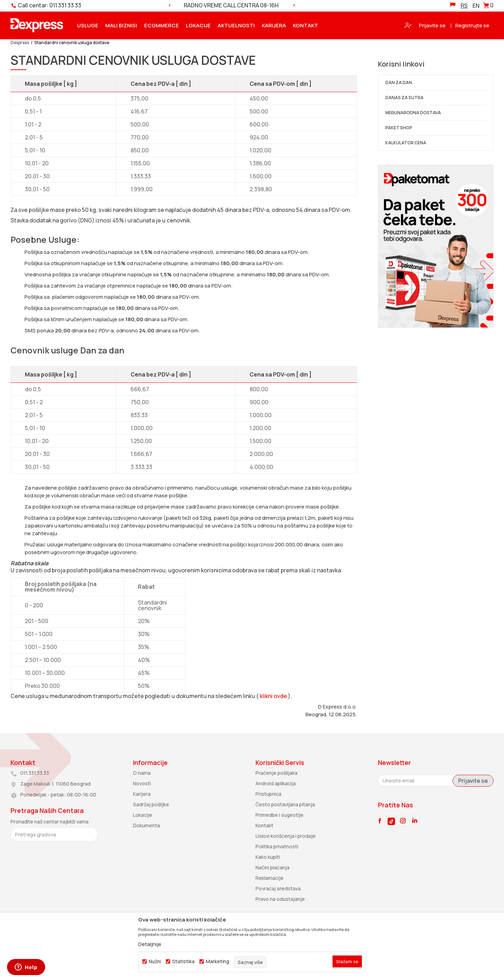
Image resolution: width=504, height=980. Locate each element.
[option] (232, 5)
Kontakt (264, 825)
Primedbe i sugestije (279, 815)
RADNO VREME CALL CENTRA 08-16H (231, 5)
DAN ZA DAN (399, 82)
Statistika (183, 961)
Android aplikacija (276, 783)
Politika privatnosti (277, 846)
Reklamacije (269, 878)
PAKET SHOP (399, 128)
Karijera (142, 794)
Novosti (142, 783)
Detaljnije (150, 944)
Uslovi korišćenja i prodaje (286, 836)
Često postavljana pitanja (285, 804)
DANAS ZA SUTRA (404, 98)
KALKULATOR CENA (406, 143)
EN (476, 6)
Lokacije (143, 815)
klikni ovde (273, 696)
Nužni (155, 961)
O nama (142, 773)
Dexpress (20, 43)
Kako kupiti (268, 857)
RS (464, 6)
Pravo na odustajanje (280, 899)
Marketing (218, 961)
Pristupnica (268, 794)
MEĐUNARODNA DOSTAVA (413, 113)
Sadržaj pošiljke (151, 804)
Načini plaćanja (272, 867)
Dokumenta (146, 825)
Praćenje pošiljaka (276, 773)
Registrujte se (472, 25)
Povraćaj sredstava (278, 888)
